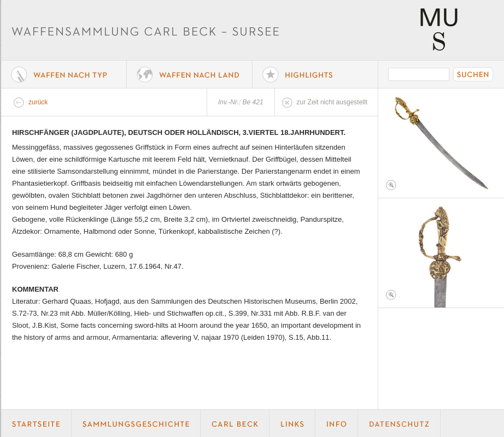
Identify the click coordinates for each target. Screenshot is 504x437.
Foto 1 (441, 143)
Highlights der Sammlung (315, 74)
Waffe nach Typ (64, 74)
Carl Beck (235, 423)
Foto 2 (441, 253)
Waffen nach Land (190, 74)
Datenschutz (399, 423)
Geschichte (136, 423)
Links (292, 423)
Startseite (36, 423)
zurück (38, 102)
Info (337, 423)
